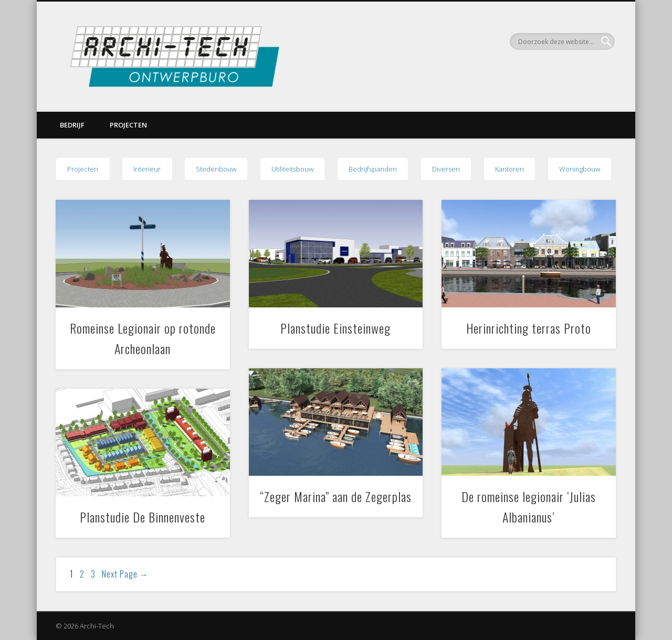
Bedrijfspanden (373, 169)
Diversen (446, 169)
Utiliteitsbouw (292, 169)
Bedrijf (72, 125)
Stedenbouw (216, 169)
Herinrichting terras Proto (529, 328)
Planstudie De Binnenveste (143, 517)
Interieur (147, 169)
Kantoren (510, 169)
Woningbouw (580, 169)
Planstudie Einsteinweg (335, 328)
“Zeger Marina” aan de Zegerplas (336, 496)
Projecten (128, 125)
